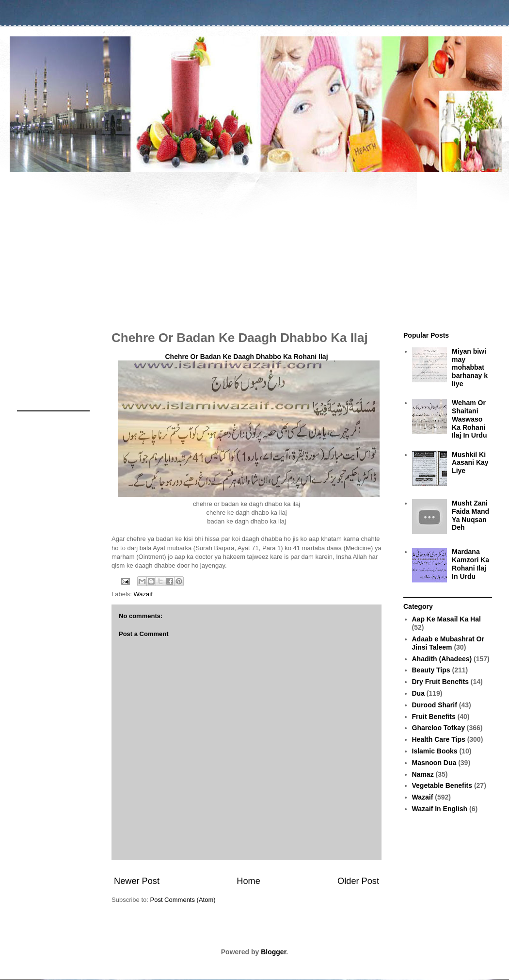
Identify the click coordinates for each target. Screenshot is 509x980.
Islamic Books (435, 751)
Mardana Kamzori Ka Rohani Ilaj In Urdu (470, 564)
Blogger (273, 952)
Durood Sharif (435, 705)
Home (248, 881)
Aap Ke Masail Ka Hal (446, 619)
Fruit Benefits (434, 717)
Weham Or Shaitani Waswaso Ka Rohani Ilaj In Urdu (469, 419)
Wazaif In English (440, 809)
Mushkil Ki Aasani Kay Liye (470, 463)
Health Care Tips (439, 739)
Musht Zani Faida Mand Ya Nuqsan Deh (470, 515)
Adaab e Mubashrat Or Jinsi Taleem (448, 643)
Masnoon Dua (434, 763)
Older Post (358, 881)
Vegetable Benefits (442, 785)
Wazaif (143, 594)
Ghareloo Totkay (438, 728)
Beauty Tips (431, 670)
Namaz (423, 774)
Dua (418, 693)
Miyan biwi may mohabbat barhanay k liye (470, 367)
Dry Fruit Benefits (440, 682)
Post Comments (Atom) (183, 900)
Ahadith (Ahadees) (442, 659)
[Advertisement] (254, 246)
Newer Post (137, 881)
